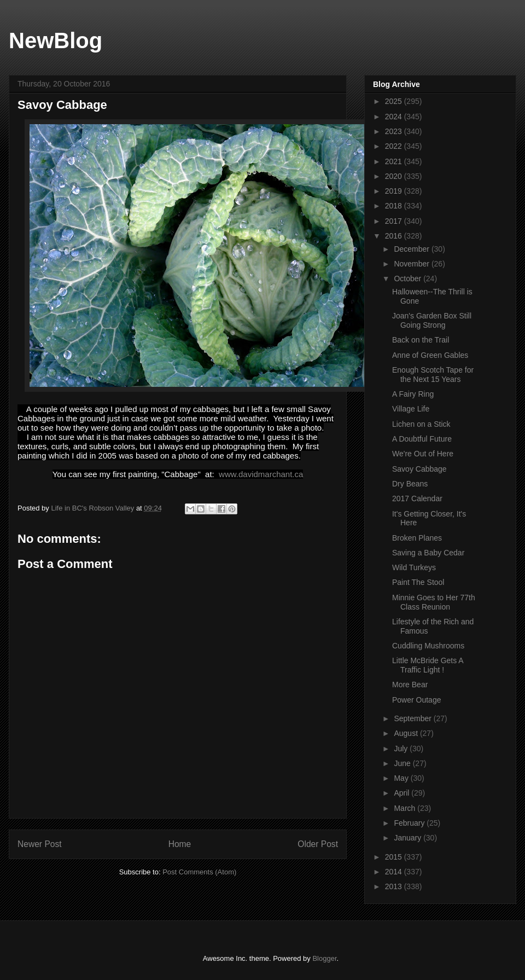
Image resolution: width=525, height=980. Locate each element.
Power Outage (417, 700)
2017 (395, 221)
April (402, 793)
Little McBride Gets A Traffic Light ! (428, 665)
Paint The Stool (418, 582)
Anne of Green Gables (430, 355)
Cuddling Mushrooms (428, 646)
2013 (395, 886)
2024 (395, 117)
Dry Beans (410, 484)
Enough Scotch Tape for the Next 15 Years (433, 375)
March (406, 808)
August (407, 733)
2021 (395, 161)
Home (180, 844)
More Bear (410, 685)
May (402, 778)
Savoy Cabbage (419, 469)
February (410, 823)
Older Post (318, 844)
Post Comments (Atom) (199, 872)
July (402, 749)
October (409, 279)
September (413, 718)
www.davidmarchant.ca (261, 474)
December (412, 249)
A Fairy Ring (413, 394)
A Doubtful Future (422, 439)
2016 (395, 236)
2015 (395, 857)
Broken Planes (417, 538)
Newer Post (40, 844)
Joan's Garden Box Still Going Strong (432, 320)
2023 (395, 131)
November (412, 264)
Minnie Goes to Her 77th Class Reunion (434, 602)
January (409, 838)
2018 (395, 206)
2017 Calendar (417, 498)
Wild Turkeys (414, 567)
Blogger (324, 958)
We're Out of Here (423, 454)
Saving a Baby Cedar (428, 553)
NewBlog (56, 40)
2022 (395, 146)
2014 (395, 872)
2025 (395, 101)
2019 (395, 191)
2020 (395, 176)
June (403, 763)
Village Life (411, 409)
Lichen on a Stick (421, 424)
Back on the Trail (421, 340)
